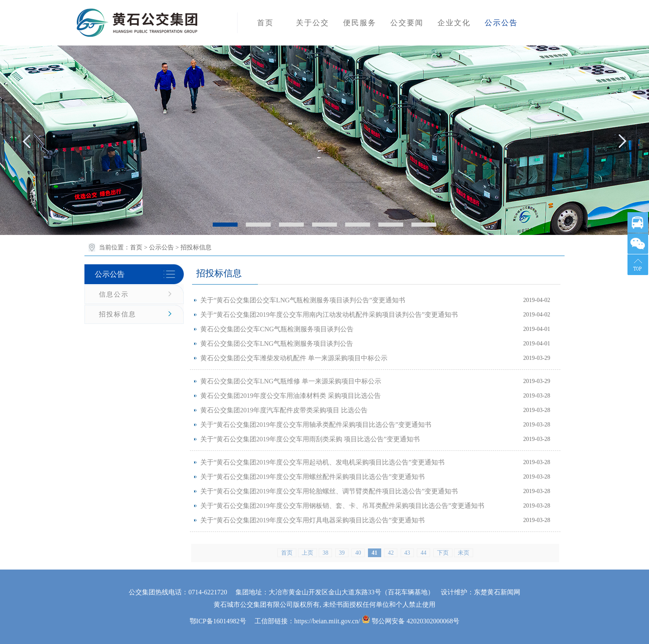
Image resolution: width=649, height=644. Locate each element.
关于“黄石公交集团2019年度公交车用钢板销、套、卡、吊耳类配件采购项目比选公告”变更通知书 (342, 506)
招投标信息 (118, 314)
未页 (464, 553)
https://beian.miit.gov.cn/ (327, 621)
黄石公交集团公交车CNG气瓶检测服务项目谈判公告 (277, 329)
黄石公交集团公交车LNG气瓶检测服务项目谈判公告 (277, 344)
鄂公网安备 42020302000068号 (411, 621)
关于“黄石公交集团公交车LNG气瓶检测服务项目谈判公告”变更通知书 (303, 300)
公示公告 (161, 247)
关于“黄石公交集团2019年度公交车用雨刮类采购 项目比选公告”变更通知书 (310, 439)
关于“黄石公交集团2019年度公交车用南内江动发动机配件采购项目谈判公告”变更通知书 (329, 315)
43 (407, 553)
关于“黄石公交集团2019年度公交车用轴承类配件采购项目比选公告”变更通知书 (316, 425)
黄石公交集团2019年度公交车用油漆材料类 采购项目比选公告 (291, 396)
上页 (308, 553)
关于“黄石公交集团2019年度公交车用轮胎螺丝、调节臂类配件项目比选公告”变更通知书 (329, 491)
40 (358, 553)
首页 (136, 247)
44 (423, 553)
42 (391, 553)
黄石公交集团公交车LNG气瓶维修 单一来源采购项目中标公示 (291, 381)
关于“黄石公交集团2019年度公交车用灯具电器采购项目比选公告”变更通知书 (312, 520)
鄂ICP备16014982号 (218, 621)
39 (342, 553)
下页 (443, 553)
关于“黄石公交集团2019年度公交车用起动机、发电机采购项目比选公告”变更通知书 (322, 462)
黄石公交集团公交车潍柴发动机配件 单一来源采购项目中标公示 (294, 358)
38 (325, 553)
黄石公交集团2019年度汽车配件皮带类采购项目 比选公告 (284, 410)
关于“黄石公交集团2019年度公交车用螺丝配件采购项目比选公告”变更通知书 (312, 477)
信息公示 (114, 294)
